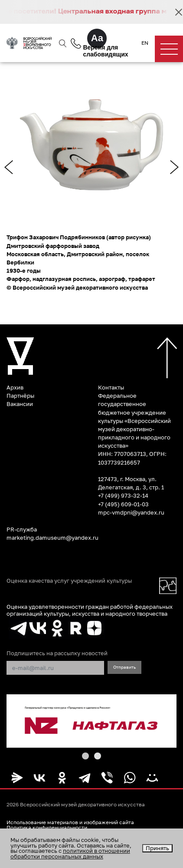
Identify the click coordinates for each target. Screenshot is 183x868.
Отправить (124, 667)
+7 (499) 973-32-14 (123, 495)
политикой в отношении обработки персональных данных (70, 853)
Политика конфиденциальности (47, 828)
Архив (15, 387)
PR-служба (22, 529)
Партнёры (20, 396)
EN (145, 43)
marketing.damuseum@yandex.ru (52, 538)
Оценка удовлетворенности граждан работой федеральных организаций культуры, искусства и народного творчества (90, 610)
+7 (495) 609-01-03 (123, 504)
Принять (157, 848)
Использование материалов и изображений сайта (70, 822)
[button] (85, 756)
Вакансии (20, 404)
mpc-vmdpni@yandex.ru (131, 512)
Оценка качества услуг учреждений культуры (69, 581)
